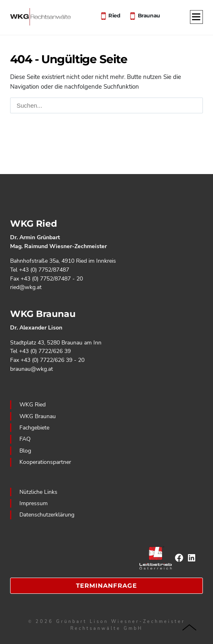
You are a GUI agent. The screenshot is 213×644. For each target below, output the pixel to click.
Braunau (149, 15)
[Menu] (196, 17)
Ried (114, 15)
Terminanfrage (106, 586)
